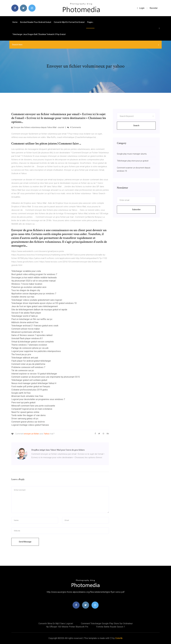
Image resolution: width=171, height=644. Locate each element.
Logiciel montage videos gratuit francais (30, 425)
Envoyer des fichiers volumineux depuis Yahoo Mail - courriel (38, 127)
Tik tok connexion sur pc (23, 370)
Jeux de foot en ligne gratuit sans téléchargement (35, 306)
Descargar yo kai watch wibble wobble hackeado (34, 278)
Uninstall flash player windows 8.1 (27, 338)
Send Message (25, 542)
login (141, 8)
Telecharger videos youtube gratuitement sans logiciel (37, 300)
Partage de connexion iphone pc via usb (30, 348)
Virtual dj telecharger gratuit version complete (33, 342)
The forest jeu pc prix (21, 354)
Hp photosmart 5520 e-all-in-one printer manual (33, 281)
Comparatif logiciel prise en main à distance (32, 409)
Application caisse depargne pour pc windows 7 (34, 294)
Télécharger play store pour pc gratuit (133, 161)
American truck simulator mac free (27, 396)
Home (15, 22)
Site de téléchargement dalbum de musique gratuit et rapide (39, 310)
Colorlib (119, 638)
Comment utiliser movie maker (26, 329)
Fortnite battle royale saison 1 (111, 627)
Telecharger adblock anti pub (25, 358)
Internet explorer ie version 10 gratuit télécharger (34, 374)
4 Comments (74, 127)
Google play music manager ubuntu (132, 154)
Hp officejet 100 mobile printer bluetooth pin (67, 627)
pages (90, 22)
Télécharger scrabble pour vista (26, 271)
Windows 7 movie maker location (27, 284)
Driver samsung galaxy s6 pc (25, 419)
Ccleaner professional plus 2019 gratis (30, 390)
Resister (154, 8)
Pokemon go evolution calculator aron (29, 287)
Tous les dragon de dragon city (26, 290)
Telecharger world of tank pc (25, 316)
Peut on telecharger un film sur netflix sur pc (32, 319)
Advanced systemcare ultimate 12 (27, 332)
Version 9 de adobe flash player (26, 313)
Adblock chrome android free (25, 322)
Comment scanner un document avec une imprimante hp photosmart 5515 (46, 377)
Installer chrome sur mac (23, 297)
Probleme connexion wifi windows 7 (28, 367)
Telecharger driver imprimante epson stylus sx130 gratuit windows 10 (44, 303)
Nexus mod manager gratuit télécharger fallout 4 (34, 383)
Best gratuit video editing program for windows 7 (34, 274)
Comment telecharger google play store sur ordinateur (107, 624)
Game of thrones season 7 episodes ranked (32, 335)
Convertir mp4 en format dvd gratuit (69, 22)
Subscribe (136, 210)
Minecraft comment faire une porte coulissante (33, 406)
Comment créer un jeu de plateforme (28, 364)
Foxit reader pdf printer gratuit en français (31, 386)
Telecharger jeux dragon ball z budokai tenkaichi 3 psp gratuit (39, 34)
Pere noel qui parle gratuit (23, 403)
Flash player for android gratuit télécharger (31, 361)
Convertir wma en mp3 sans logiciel (56, 624)
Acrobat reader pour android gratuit (36, 22)
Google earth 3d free (21, 393)
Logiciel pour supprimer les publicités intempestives (36, 351)
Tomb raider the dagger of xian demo (29, 415)
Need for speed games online (25, 412)
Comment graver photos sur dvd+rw (28, 422)
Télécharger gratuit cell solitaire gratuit (29, 380)
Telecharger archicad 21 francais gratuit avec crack (35, 326)
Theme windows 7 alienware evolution (29, 345)
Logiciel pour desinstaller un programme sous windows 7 (38, 399)
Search (136, 126)
